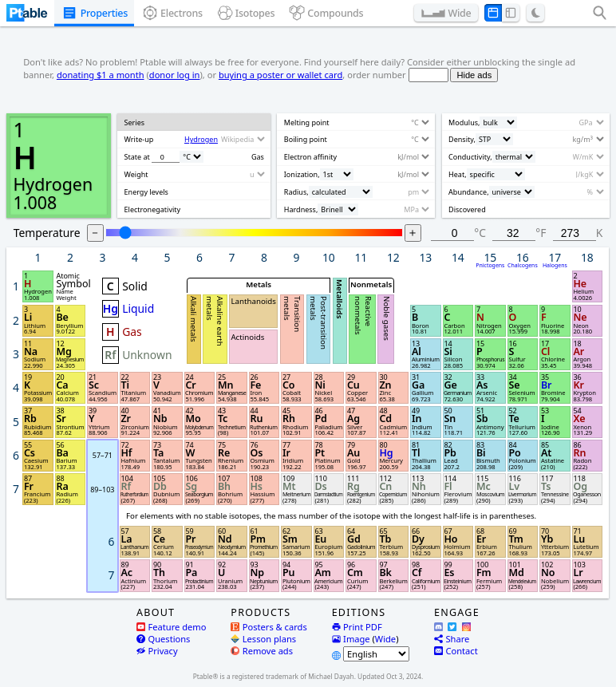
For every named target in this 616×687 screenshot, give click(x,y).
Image (351, 639)
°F (541, 233)
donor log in (175, 75)
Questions (163, 639)
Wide (459, 13)
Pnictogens (491, 267)
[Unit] (192, 157)
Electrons (182, 13)
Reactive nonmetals (363, 316)
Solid (135, 286)
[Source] (243, 139)
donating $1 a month (101, 75)
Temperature (47, 233)
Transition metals (292, 315)
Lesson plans (263, 639)
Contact (456, 651)
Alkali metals (194, 320)
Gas (132, 332)
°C (480, 233)
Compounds (335, 13)
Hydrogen (53, 184)
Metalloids (340, 299)
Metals (259, 284)
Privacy (157, 651)
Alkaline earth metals (215, 322)
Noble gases (387, 319)
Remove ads (262, 651)
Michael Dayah (331, 676)
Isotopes (255, 13)
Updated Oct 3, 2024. (390, 676)
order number (376, 75)
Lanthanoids (254, 302)
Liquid (138, 309)
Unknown (147, 355)
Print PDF (357, 627)
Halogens (555, 267)
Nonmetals (371, 284)
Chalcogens (523, 267)
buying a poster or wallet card (280, 75)
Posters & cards (269, 627)
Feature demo (171, 627)
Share (452, 639)
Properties (104, 13)
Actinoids (248, 337)
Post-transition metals (318, 324)
